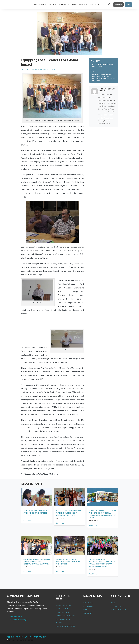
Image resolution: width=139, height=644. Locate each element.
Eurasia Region (63, 612)
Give (128, 4)
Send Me (118, 4)
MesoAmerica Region (65, 616)
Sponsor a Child (119, 606)
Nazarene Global (64, 605)
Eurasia (102, 74)
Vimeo (86, 610)
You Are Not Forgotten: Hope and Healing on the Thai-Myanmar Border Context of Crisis (103, 514)
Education (111, 64)
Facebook (88, 603)
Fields (51, 4)
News (74, 4)
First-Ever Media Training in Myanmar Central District (35, 512)
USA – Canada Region (65, 626)
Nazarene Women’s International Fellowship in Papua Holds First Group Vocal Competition (102, 563)
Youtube (88, 613)
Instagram (89, 606)
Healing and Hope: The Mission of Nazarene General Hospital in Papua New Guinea (36, 562)
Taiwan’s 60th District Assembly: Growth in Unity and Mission (68, 562)
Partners (99, 66)
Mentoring (111, 78)
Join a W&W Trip (118, 610)
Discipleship (95, 74)
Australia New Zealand (99, 64)
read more (27, 521)
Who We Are (39, 4)
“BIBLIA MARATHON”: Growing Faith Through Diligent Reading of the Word (69, 513)
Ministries (63, 4)
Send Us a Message (19, 620)
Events (82, 4)
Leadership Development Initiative (100, 77)
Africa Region (62, 609)
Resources (95, 4)
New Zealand (96, 80)
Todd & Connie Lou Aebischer (34, 69)
